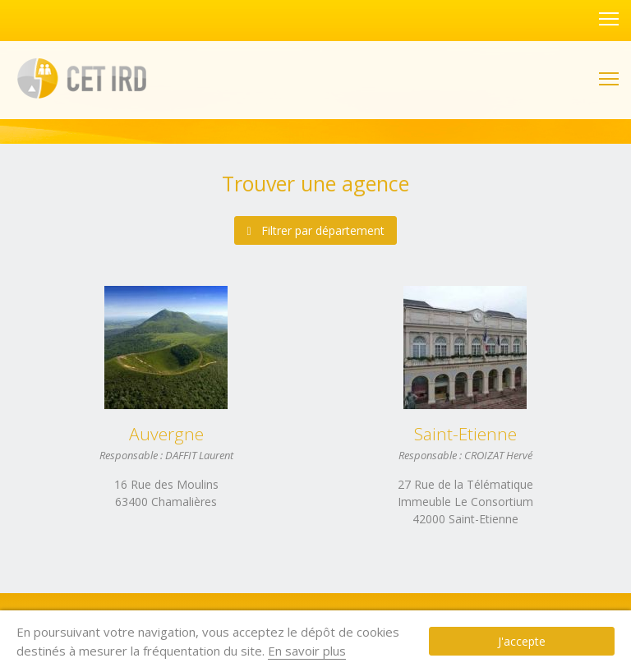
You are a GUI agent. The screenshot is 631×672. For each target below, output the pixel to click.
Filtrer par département (315, 230)
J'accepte (553, 641)
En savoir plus (244, 651)
